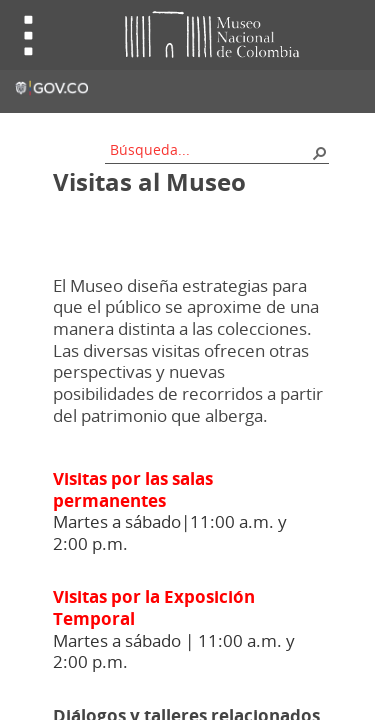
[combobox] (210, 149)
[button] (319, 152)
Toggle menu (29, 35)
